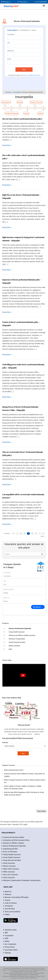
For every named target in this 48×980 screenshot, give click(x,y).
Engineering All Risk (10, 849)
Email (9, 59)
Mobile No (11, 51)
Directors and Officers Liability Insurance (22, 635)
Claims (40, 113)
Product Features (12, 113)
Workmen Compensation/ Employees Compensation (22, 880)
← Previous (6, 533)
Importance (6, 102)
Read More (8, 145)
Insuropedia (9, 935)
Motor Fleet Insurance (11, 869)
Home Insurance (9, 863)
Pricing (20, 102)
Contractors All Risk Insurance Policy (16, 840)
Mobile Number (9, 589)
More (10, 649)
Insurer (26, 113)
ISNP (7, 938)
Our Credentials (10, 944)
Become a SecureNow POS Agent (17, 897)
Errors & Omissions (10, 852)
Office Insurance (9, 872)
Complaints (9, 906)
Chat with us (24, 2)
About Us (8, 891)
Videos (7, 914)
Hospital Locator (11, 930)
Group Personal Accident (17, 642)
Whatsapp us (7, 2)
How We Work (10, 909)
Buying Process (36, 102)
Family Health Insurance (12, 854)
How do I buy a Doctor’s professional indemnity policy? (22, 119)
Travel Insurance (9, 877)
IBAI (6, 933)
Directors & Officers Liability (13, 843)
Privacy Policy (36, 75)
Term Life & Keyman (10, 875)
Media (7, 941)
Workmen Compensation (17, 639)
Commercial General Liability (14, 837)
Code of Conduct (11, 903)
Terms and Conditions (13, 912)
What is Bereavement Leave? (14, 770)
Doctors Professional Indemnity (20, 628)
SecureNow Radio (11, 950)
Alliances (8, 894)
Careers (7, 900)
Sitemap (8, 953)
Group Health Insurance (17, 632)
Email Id (6, 598)
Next (24, 70)
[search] (42, 554)
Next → (43, 536)
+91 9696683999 (42, 2)
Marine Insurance (14, 646)
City (9, 43)
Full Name (11, 34)
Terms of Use (27, 75)
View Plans (41, 811)
